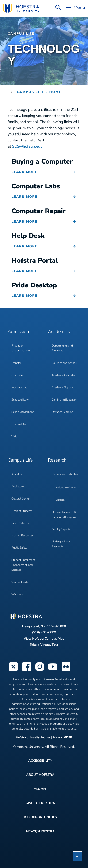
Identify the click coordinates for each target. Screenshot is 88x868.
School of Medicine (23, 412)
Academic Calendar (63, 375)
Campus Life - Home (39, 92)
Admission (18, 332)
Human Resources (23, 536)
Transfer (16, 363)
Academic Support (63, 388)
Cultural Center (21, 499)
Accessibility (40, 761)
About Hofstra (40, 775)
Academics (59, 332)
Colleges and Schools (65, 363)
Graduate (17, 375)
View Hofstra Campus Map (44, 639)
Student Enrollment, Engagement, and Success (24, 565)
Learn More (25, 172)
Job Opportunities (40, 817)
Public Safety (19, 548)
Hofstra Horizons (65, 488)
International (19, 388)
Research (57, 460)
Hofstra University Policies (34, 738)
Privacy (57, 738)
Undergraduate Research (61, 544)
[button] (77, 856)
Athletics (17, 474)
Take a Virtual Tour (44, 645)
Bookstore (18, 487)
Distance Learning (62, 412)
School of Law (20, 400)
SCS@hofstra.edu (27, 146)
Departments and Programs (62, 348)
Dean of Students (22, 511)
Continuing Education (64, 400)
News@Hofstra (40, 831)
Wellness (17, 595)
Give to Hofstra (40, 803)
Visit (14, 437)
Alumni (40, 789)
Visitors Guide (20, 582)
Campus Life (21, 34)
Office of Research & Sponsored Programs (64, 515)
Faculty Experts (61, 529)
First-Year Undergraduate (21, 348)
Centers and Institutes (65, 474)
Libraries (61, 500)
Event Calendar (21, 523)
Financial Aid (19, 424)
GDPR (68, 738)
